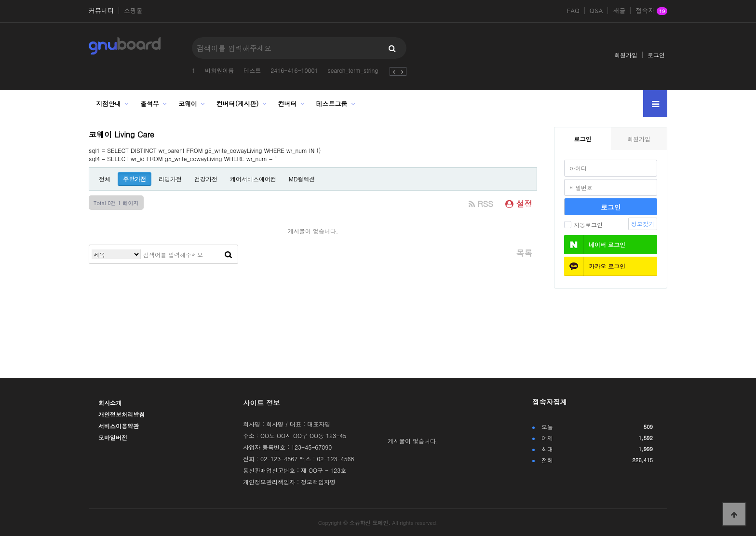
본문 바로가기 (0, 0)
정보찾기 (643, 224)
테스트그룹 (331, 103)
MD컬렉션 (302, 179)
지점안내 (108, 103)
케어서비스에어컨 (253, 179)
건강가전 (206, 179)
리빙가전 (170, 179)
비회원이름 (219, 70)
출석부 (150, 103)
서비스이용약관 (119, 426)
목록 (524, 253)
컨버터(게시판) (238, 103)
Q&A (596, 11)
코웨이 (188, 103)
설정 (519, 204)
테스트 (252, 70)
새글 (619, 11)
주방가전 (135, 179)
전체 (105, 179)
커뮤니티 (101, 11)
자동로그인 (583, 225)
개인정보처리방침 (121, 414)
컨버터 (288, 103)
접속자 (651, 11)
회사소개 (110, 403)
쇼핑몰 (133, 11)
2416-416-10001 (294, 70)
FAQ (573, 11)
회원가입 (626, 55)
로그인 (656, 55)
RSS (481, 204)
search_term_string (353, 70)
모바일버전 (113, 437)
